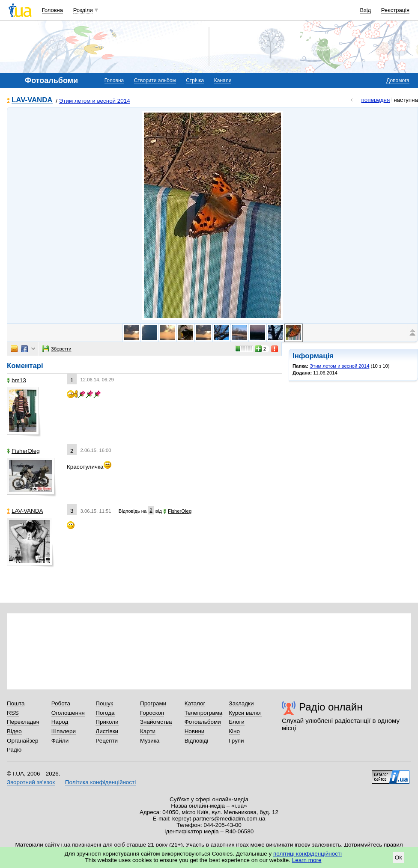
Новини (195, 731)
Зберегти (57, 349)
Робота (61, 703)
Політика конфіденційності (100, 782)
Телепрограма (204, 713)
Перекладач (23, 722)
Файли (60, 741)
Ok (399, 858)
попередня (375, 100)
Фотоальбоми (203, 722)
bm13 (16, 380)
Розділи (83, 10)
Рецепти (107, 741)
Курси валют (245, 713)
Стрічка (195, 80)
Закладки (241, 703)
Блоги (237, 722)
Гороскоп (152, 713)
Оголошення (68, 713)
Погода (105, 713)
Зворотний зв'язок (31, 782)
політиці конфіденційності (308, 854)
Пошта (16, 703)
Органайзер (22, 741)
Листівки (107, 731)
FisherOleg (23, 451)
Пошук (104, 703)
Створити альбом (155, 80)
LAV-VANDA (32, 100)
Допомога (398, 80)
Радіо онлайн (331, 707)
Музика (150, 741)
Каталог (195, 703)
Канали (223, 80)
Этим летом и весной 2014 (95, 101)
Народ (60, 722)
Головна (52, 10)
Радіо (14, 750)
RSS (13, 713)
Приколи (107, 722)
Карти (148, 731)
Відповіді (197, 741)
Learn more (307, 860)
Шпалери (64, 731)
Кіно (234, 731)
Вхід (366, 10)
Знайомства (156, 722)
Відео (14, 731)
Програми (153, 703)
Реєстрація (395, 10)
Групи (236, 741)
